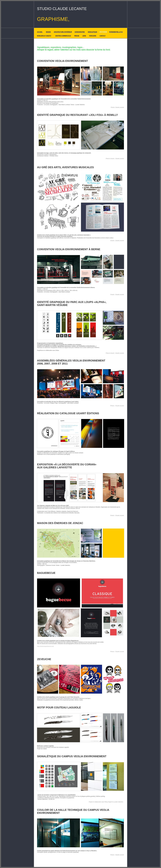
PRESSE (77, 36)
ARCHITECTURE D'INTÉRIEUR (63, 32)
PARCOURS (93, 36)
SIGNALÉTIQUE (92, 32)
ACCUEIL (40, 32)
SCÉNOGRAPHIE (80, 32)
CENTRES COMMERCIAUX (63, 36)
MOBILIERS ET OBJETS (44, 36)
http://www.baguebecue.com (45, 646)
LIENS (84, 36)
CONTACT (103, 36)
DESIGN (48, 32)
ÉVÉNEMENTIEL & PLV (116, 32)
